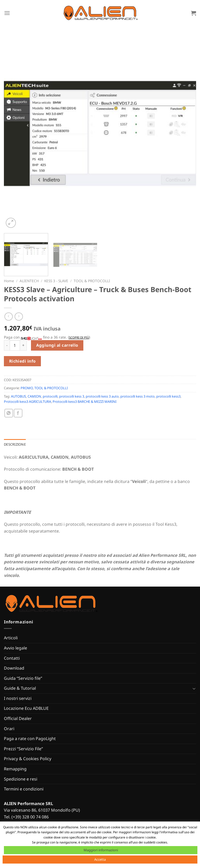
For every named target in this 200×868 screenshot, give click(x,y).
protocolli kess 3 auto (102, 396)
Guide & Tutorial (20, 688)
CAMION (34, 396)
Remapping (15, 769)
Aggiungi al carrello (57, 345)
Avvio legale (15, 648)
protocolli (50, 396)
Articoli (11, 638)
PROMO (27, 388)
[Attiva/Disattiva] (194, 688)
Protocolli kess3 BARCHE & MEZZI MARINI (85, 401)
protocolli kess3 (168, 396)
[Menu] (7, 13)
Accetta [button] (100, 859)
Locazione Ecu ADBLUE (26, 708)
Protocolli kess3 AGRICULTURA (27, 401)
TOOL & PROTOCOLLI (92, 281)
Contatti (12, 658)
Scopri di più (79, 337)
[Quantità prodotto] (15, 345)
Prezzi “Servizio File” (23, 749)
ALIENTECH (29, 281)
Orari (9, 729)
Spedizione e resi (21, 779)
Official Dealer (18, 718)
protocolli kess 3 (72, 396)
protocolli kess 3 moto (137, 396)
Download (14, 668)
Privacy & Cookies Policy (28, 759)
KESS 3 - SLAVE (56, 281)
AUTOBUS (18, 396)
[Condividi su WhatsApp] (9, 413)
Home (9, 281)
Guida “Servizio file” (23, 678)
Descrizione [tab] (15, 444)
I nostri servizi (18, 698)
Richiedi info (23, 361)
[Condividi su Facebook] (18, 413)
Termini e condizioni (24, 789)
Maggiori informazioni (101, 850)
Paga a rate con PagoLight (30, 739)
